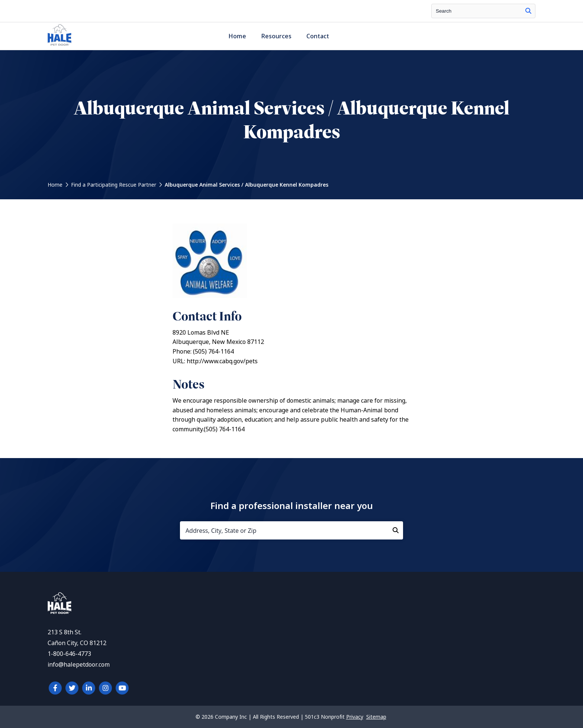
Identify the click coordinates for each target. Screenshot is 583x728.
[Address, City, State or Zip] (291, 530)
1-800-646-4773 (69, 654)
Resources (276, 36)
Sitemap (376, 717)
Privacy (355, 717)
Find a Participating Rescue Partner (114, 185)
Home (237, 36)
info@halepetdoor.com (79, 665)
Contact (318, 36)
